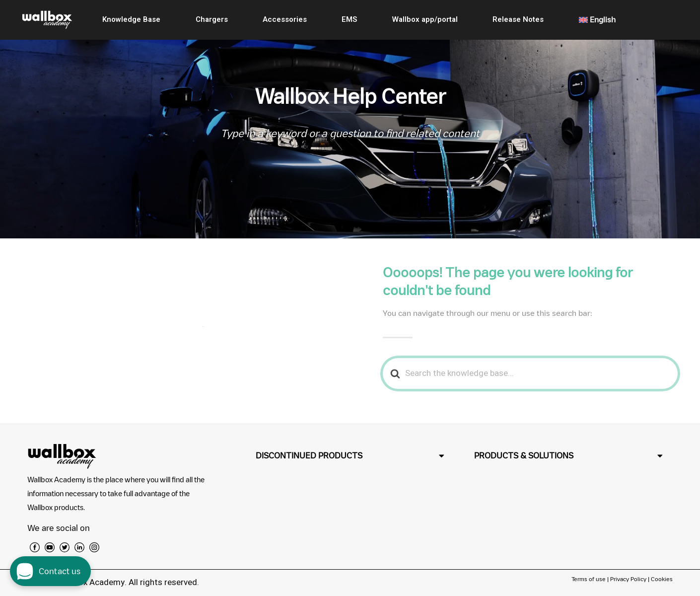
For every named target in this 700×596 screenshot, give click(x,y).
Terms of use (589, 579)
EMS (349, 19)
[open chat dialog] (50, 571)
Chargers (212, 19)
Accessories (285, 19)
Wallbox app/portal (425, 19)
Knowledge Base (131, 19)
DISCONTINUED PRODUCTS (309, 455)
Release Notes (518, 19)
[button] (350, 456)
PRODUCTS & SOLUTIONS (524, 455)
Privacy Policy (628, 579)
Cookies (662, 579)
